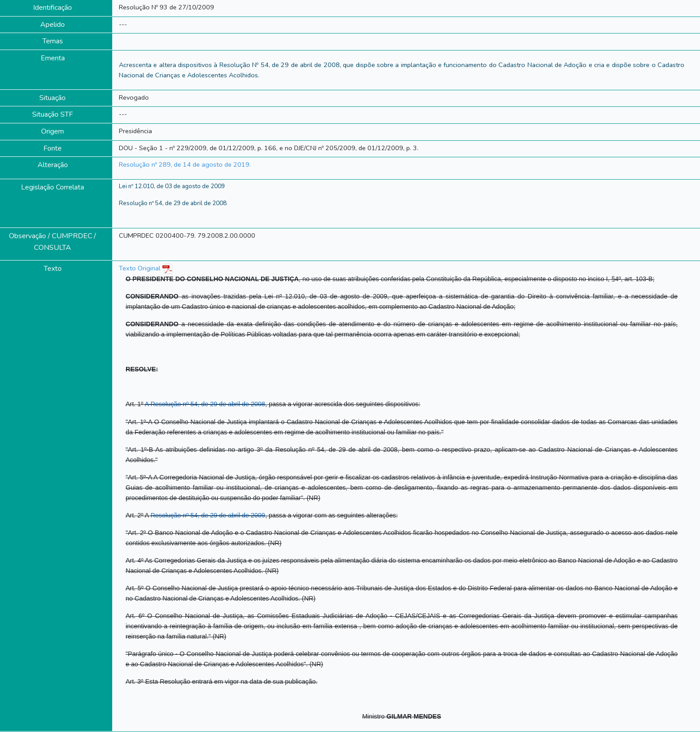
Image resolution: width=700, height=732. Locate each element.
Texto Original (140, 268)
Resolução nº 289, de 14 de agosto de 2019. (185, 164)
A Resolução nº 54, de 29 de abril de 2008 (205, 404)
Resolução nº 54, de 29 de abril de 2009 (208, 515)
